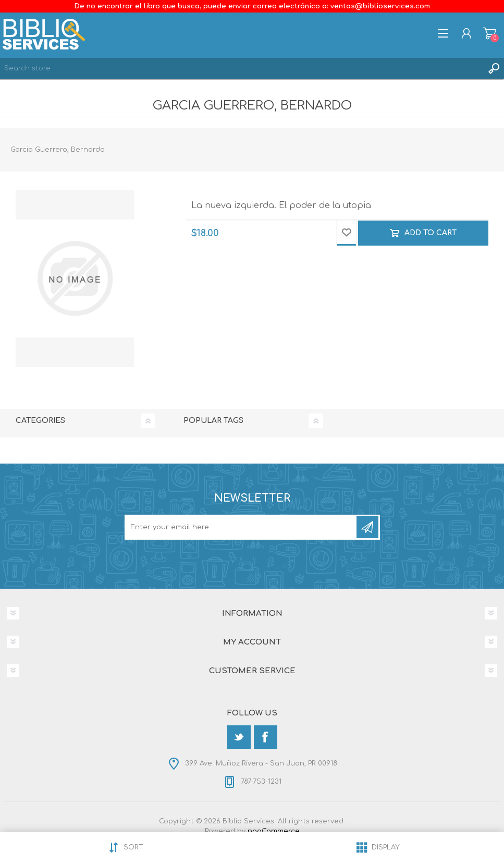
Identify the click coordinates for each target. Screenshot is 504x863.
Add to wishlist (347, 233)
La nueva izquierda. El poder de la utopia (281, 205)
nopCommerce (274, 831)
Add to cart (431, 233)
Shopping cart (490, 33)
